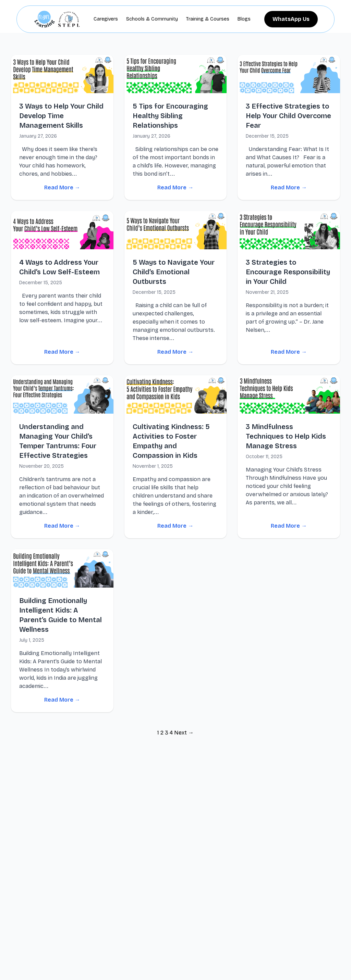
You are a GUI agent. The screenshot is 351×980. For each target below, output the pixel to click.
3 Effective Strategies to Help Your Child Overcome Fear (288, 116)
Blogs (244, 19)
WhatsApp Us (291, 19)
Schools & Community (152, 19)
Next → (184, 733)
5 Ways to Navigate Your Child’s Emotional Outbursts (174, 272)
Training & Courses (208, 19)
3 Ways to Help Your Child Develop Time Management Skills (61, 116)
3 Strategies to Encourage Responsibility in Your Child (288, 272)
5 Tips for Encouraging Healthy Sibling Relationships (170, 116)
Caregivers (106, 19)
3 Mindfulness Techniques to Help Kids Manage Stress (286, 436)
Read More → (62, 187)
